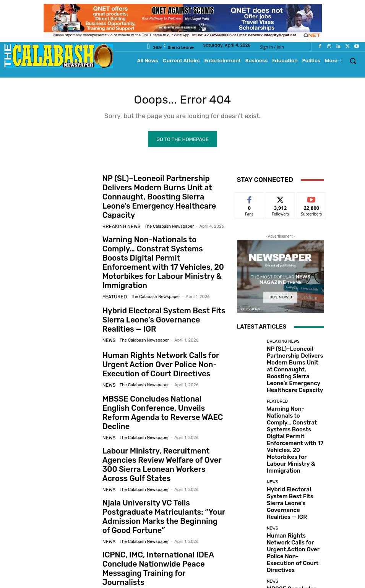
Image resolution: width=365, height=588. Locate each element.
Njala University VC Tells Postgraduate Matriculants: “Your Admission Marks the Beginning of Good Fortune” (162, 469)
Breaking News (119, 214)
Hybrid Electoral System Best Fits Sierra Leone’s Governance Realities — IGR (161, 291)
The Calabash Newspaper (163, 214)
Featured (113, 268)
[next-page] (58, 552)
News (108, 309)
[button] (353, 61)
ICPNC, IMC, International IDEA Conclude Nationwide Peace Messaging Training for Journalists (163, 513)
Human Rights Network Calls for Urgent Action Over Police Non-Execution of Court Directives (164, 335)
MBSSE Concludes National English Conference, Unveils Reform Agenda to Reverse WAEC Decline (163, 380)
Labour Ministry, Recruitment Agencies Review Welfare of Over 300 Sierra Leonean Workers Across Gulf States (163, 424)
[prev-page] (46, 552)
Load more (280, 537)
